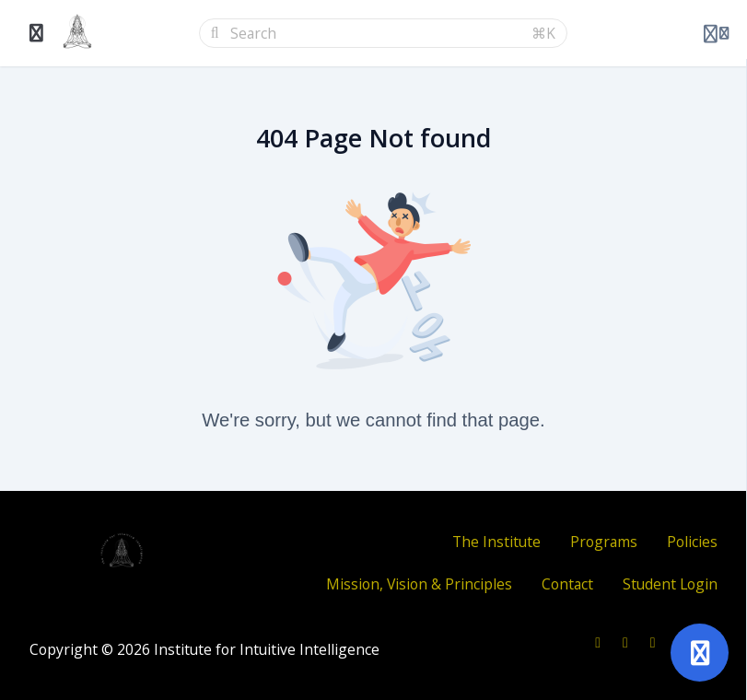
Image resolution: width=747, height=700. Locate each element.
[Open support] (700, 653)
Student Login (670, 584)
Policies (692, 542)
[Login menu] (716, 33)
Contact (567, 584)
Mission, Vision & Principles (419, 584)
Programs (604, 542)
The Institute (496, 542)
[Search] (375, 33)
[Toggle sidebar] (37, 33)
